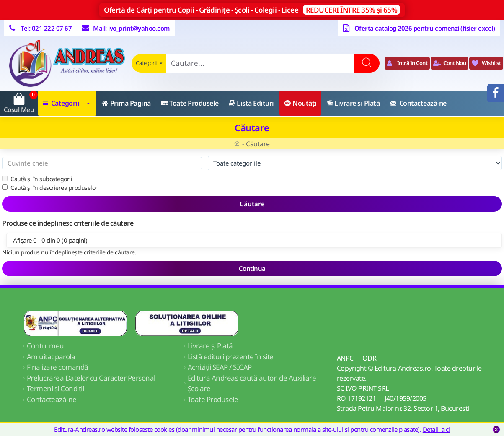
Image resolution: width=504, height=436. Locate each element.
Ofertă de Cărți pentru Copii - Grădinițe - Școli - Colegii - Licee (252, 10)
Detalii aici (436, 429)
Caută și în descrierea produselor (50, 188)
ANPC (345, 358)
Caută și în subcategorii (37, 179)
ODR (370, 358)
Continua (252, 268)
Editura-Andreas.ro (403, 368)
